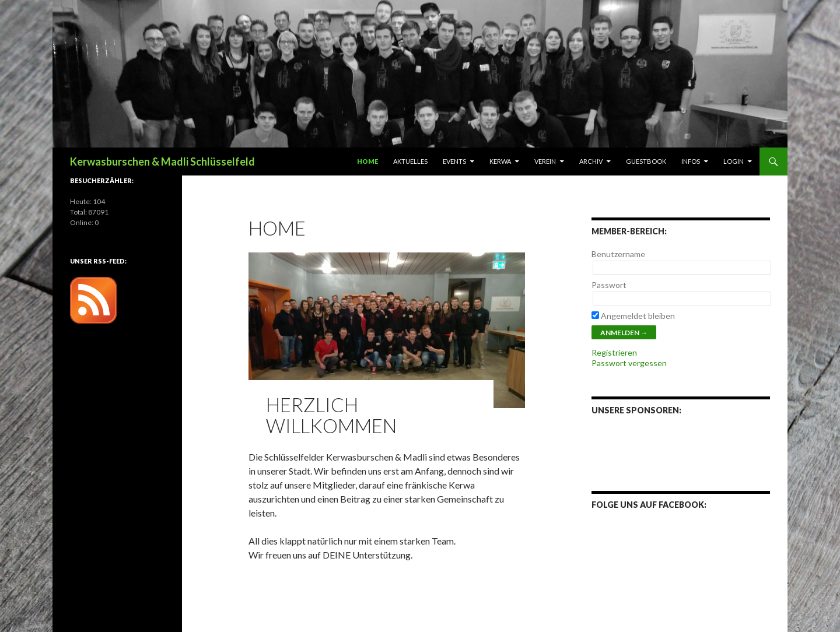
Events (454, 161)
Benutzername (618, 254)
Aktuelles (410, 161)
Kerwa (500, 161)
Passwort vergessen (629, 363)
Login (734, 161)
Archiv (591, 161)
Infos (691, 161)
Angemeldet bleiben (633, 316)
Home (367, 161)
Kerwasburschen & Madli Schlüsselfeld (162, 161)
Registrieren (614, 352)
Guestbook (646, 161)
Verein (545, 161)
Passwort (609, 285)
